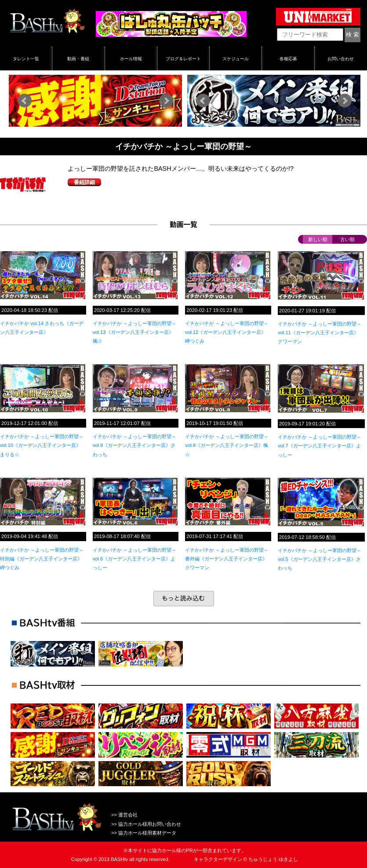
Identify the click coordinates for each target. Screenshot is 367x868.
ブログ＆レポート (183, 59)
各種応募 (288, 59)
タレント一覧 (26, 59)
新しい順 (318, 239)
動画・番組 (78, 59)
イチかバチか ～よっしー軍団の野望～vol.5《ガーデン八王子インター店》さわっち (320, 559)
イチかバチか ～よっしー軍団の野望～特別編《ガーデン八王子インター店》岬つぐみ (42, 559)
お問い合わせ (341, 59)
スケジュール (236, 59)
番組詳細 (84, 182)
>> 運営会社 (124, 815)
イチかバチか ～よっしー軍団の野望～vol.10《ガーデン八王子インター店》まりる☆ (42, 445)
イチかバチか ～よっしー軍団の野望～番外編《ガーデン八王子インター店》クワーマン (227, 559)
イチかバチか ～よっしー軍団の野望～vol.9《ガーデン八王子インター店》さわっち (134, 445)
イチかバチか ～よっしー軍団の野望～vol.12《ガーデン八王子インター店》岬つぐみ (227, 332)
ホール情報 (131, 59)
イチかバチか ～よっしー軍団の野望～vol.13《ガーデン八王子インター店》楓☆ (134, 332)
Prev (25, 101)
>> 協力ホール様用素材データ (144, 833)
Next (166, 101)
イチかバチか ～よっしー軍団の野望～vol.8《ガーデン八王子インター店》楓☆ (227, 445)
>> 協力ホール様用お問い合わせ (146, 824)
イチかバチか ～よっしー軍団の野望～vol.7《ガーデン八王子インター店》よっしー (320, 446)
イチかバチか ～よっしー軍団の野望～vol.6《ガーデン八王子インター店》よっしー (134, 559)
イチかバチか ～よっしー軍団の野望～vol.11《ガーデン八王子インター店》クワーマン (320, 333)
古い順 (347, 239)
